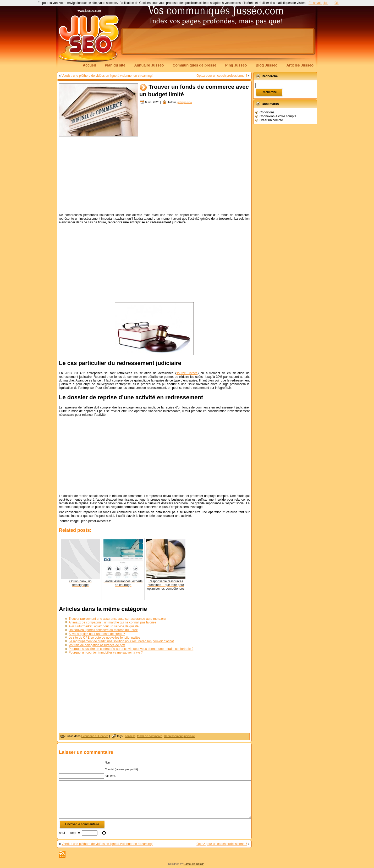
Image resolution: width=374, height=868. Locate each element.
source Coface (187, 373)
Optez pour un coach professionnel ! (222, 76)
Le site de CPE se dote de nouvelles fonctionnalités (104, 638)
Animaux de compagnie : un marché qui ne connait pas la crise (112, 622)
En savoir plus (318, 3)
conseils (130, 736)
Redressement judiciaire (179, 736)
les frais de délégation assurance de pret (97, 645)
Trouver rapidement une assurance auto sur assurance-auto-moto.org (117, 619)
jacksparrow (185, 102)
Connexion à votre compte (278, 116)
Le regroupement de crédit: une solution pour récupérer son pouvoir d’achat (121, 641)
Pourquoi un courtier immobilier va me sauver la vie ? (106, 653)
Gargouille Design (194, 864)
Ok (336, 3)
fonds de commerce (150, 736)
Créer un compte (271, 120)
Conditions (267, 112)
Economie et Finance (95, 736)
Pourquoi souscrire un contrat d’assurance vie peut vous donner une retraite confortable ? (131, 649)
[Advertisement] (218, 41)
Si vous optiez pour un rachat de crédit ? (97, 634)
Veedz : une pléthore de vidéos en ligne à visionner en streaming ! (107, 76)
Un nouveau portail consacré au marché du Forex (103, 630)
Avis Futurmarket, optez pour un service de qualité (104, 626)
